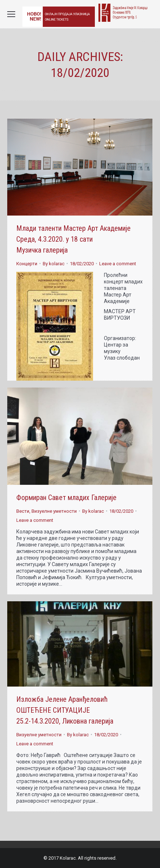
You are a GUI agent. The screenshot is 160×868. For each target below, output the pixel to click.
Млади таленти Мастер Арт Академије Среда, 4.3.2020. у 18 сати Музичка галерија (73, 239)
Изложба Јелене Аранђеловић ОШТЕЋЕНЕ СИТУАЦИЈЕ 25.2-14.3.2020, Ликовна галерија (65, 710)
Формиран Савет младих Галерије (66, 498)
